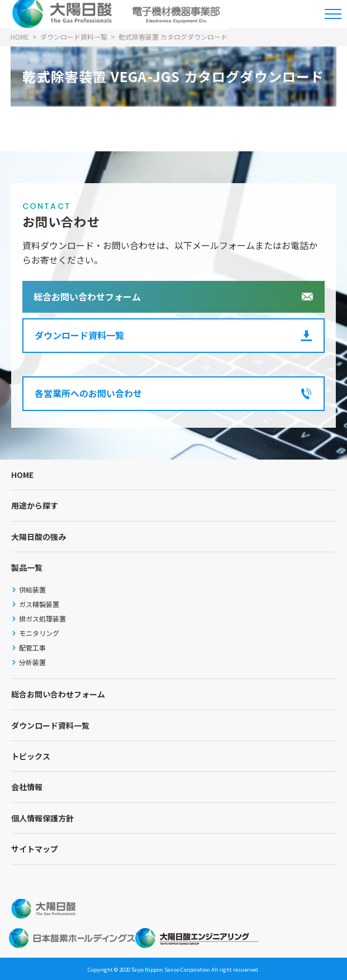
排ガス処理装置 (42, 618)
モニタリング (39, 633)
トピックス (31, 756)
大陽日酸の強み (39, 537)
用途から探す (35, 505)
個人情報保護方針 (42, 818)
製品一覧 (27, 567)
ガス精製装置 (39, 604)
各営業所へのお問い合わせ (88, 393)
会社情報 (27, 787)
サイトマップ (35, 849)
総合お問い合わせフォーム (87, 297)
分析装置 (32, 662)
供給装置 (32, 589)
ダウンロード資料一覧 (79, 335)
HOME (22, 475)
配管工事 (32, 647)
